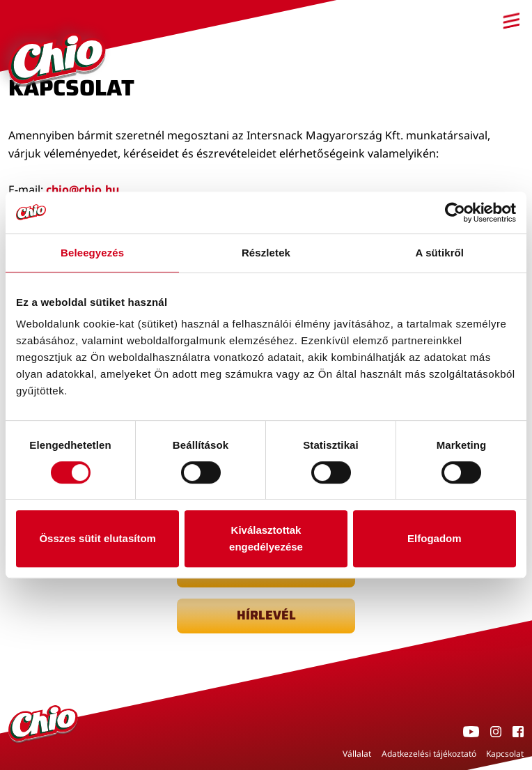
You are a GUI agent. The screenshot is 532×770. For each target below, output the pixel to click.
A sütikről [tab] (440, 253)
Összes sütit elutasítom (97, 538)
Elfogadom (435, 538)
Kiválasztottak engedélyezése (266, 538)
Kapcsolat (505, 754)
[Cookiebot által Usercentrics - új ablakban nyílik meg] (455, 213)
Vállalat (357, 754)
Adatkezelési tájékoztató (429, 754)
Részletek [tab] (266, 253)
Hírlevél (266, 615)
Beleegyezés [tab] (92, 253)
